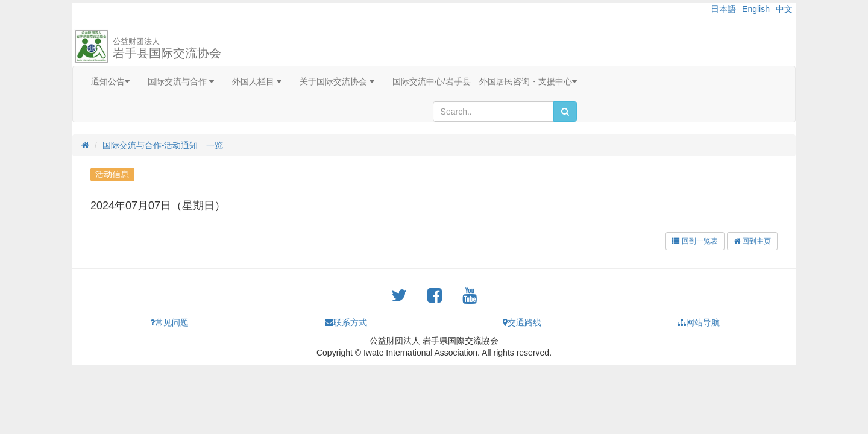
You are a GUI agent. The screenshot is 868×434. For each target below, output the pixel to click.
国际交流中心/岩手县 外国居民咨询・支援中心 (485, 81)
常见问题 (169, 322)
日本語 (723, 9)
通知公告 (110, 81)
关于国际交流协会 (337, 81)
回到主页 (752, 241)
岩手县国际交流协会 (167, 48)
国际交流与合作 (181, 81)
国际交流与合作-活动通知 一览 (163, 145)
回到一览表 (695, 241)
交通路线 (522, 322)
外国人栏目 (257, 81)
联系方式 (346, 322)
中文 (784, 9)
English (756, 9)
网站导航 (699, 322)
